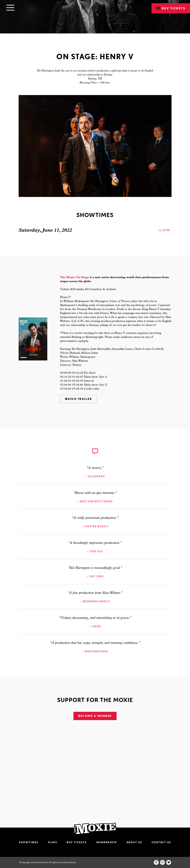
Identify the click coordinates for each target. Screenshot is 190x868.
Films (53, 842)
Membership (107, 842)
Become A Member (95, 716)
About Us (134, 842)
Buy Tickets (171, 8)
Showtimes (29, 842)
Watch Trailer (78, 399)
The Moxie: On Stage (74, 277)
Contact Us (161, 842)
